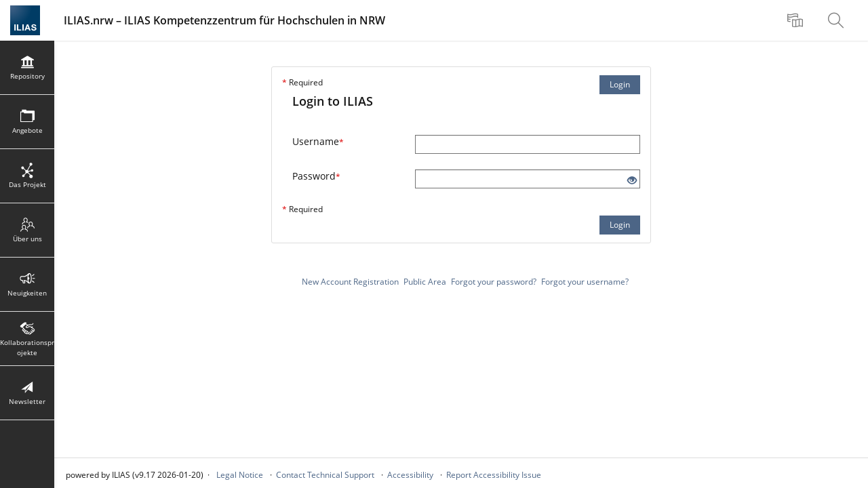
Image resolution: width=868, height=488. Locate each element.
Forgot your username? (585, 282)
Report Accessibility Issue (494, 475)
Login (620, 84)
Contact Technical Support (325, 475)
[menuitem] (797, 20)
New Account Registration (350, 282)
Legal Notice (240, 475)
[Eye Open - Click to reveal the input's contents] (632, 181)
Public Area (425, 282)
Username (318, 141)
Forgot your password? (494, 282)
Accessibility (410, 475)
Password (316, 176)
